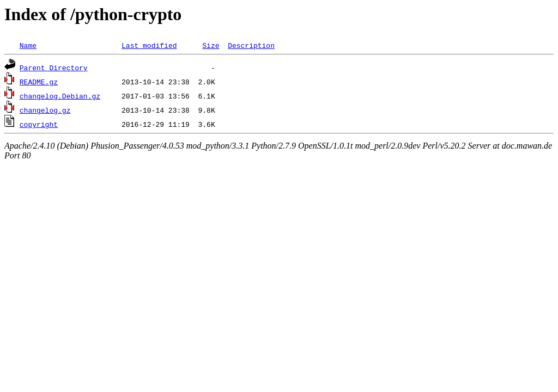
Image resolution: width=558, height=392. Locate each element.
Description (251, 45)
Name (28, 45)
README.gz (39, 82)
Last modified (149, 45)
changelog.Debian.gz (60, 96)
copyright (39, 124)
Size (211, 45)
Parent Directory (54, 68)
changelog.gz (45, 110)
